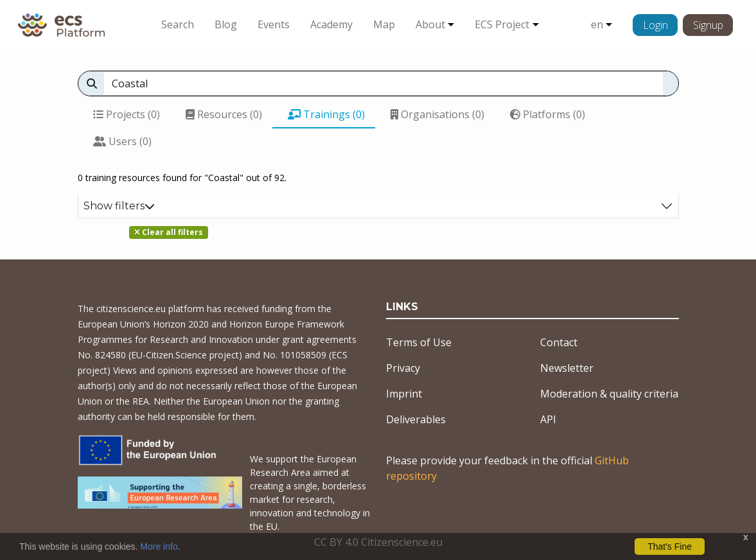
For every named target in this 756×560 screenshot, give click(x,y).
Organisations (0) (437, 114)
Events (274, 24)
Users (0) (122, 141)
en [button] (597, 24)
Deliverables (416, 419)
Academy (331, 24)
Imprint (404, 394)
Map (384, 24)
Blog (226, 24)
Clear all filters (169, 232)
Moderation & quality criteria (609, 394)
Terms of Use (419, 342)
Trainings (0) (326, 114)
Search (178, 24)
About (430, 24)
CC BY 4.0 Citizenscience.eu (378, 542)
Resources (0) (224, 114)
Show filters (119, 206)
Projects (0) (127, 114)
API (548, 419)
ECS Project (502, 24)
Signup (708, 25)
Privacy (403, 368)
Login (655, 25)
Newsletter (567, 368)
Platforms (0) (548, 114)
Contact (559, 342)
